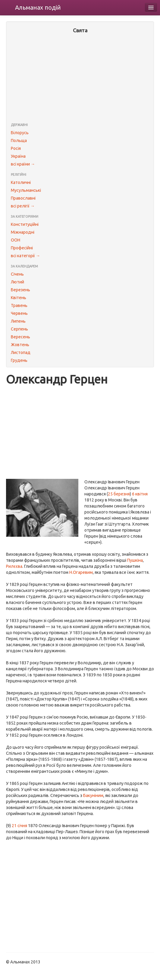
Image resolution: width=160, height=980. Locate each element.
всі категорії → (25, 256)
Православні (23, 198)
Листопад (21, 352)
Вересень (20, 337)
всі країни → (23, 164)
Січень (17, 274)
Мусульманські (26, 190)
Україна (18, 156)
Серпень (19, 329)
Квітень (19, 298)
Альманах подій (38, 7)
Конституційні (25, 224)
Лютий (17, 282)
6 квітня (140, 494)
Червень (19, 313)
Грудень (19, 360)
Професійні (22, 248)
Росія (16, 148)
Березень (20, 290)
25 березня (119, 494)
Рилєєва (14, 566)
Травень (19, 305)
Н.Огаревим (81, 572)
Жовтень (20, 345)
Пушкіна (135, 560)
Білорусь (20, 133)
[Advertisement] (80, 79)
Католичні (21, 182)
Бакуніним (93, 795)
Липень (18, 321)
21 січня (19, 826)
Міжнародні (23, 232)
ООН (16, 240)
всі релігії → (23, 206)
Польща (19, 141)
